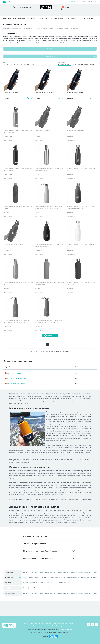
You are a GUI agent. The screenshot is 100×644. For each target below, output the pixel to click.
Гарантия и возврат (60, 624)
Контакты (33, 624)
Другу (91, 572)
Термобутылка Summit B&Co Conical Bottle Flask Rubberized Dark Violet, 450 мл (49, 321)
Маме (36, 572)
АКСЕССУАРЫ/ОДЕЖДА (73, 19)
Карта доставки (62, 626)
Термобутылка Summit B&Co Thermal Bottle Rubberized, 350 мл (49, 245)
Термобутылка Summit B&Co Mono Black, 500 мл (81, 169)
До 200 (5, 64)
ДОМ (51, 19)
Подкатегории (50, 56)
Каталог (38, 28)
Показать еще (50, 335)
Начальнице (60, 572)
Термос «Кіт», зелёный (43, 130)
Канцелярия (66, 577)
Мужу (77, 572)
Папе (82, 572)
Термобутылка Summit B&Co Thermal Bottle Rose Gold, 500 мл (49, 169)
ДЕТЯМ (16, 24)
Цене (75, 64)
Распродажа (32, 19)
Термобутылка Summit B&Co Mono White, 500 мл (81, 245)
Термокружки (75, 577)
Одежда (26, 577)
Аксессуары (58, 577)
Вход (84, 2)
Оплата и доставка (45, 624)
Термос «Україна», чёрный (75, 92)
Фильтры (50, 49)
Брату (86, 572)
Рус (5, 2)
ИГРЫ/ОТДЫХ (8, 24)
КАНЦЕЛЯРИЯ (59, 19)
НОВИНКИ (21, 19)
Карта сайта (50, 626)
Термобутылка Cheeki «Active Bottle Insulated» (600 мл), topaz (19, 131)
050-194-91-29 (50, 633)
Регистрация (92, 2)
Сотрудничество (39, 626)
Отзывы (71, 624)
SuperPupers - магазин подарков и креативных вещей (18, 28)
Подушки (44, 577)
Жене (31, 572)
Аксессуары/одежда (48, 28)
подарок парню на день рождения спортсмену (55, 351)
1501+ (33, 64)
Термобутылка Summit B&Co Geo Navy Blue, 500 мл (18, 207)
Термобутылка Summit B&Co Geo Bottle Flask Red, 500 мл (81, 283)
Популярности (83, 64)
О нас (26, 624)
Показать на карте (66, 629)
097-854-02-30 (37, 633)
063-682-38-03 (63, 633)
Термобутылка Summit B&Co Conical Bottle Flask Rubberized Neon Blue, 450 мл (18, 321)
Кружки (31, 577)
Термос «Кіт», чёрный (11, 92)
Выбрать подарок (10, 19)
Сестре (41, 572)
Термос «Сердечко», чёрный (44, 92)
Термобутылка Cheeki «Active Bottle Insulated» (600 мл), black (19, 169)
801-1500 (27, 64)
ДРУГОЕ (24, 24)
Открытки (37, 577)
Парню (73, 572)
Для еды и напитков (62, 28)
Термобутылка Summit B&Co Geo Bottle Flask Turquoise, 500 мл (50, 283)
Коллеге (52, 572)
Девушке (26, 572)
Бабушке (67, 572)
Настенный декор (85, 577)
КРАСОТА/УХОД (88, 19)
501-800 (19, 64)
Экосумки (51, 577)
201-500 (12, 64)
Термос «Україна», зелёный (75, 130)
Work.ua (45, 636)
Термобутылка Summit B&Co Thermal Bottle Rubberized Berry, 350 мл (80, 207)
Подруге (46, 572)
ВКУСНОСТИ (43, 19)
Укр (9, 2)
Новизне (92, 64)
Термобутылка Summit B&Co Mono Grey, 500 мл (19, 283)
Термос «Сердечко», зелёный (14, 245)
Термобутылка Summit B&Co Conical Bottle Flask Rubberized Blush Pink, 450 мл (49, 207)
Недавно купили (64, 64)
